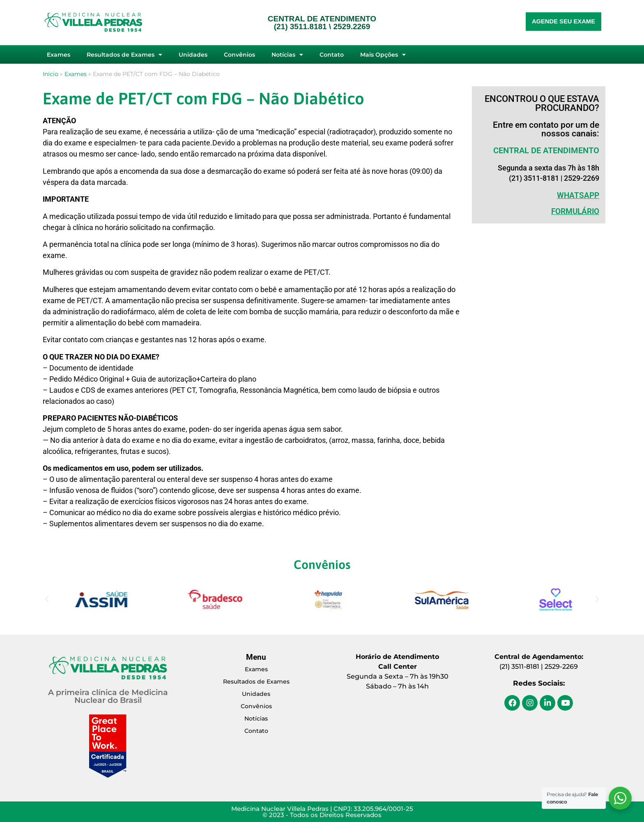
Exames (59, 55)
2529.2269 (352, 26)
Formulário (575, 211)
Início (51, 74)
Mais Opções (383, 55)
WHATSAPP (578, 195)
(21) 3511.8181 (300, 26)
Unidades (193, 55)
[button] (47, 599)
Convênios (239, 55)
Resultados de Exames (124, 55)
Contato (332, 55)
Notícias (287, 55)
